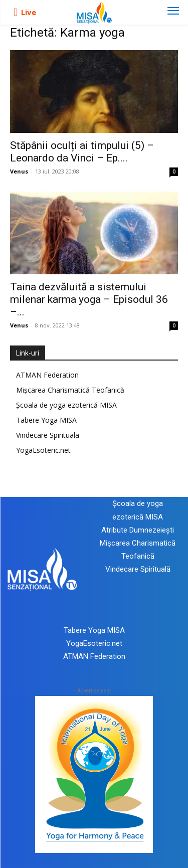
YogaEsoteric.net (43, 450)
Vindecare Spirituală (138, 569)
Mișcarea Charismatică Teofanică (70, 390)
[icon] (16, 13)
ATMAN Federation (47, 375)
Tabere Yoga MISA (46, 420)
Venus (19, 171)
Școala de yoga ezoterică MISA (66, 405)
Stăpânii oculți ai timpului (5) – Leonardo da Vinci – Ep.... (82, 152)
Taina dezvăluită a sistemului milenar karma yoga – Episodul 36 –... (89, 299)
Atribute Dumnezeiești (138, 530)
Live (29, 12)
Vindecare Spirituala (48, 435)
